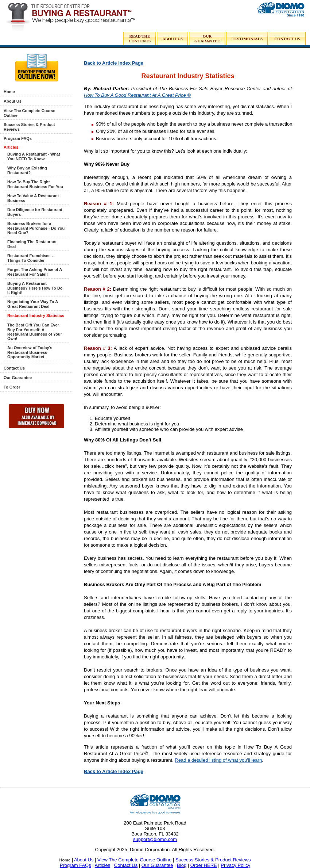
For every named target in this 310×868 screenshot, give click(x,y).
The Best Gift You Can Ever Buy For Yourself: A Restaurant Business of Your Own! (35, 332)
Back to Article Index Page (114, 63)
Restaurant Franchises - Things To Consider (30, 258)
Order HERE (204, 865)
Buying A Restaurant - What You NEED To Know (34, 156)
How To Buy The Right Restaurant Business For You (35, 184)
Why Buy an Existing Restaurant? (27, 170)
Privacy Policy (235, 865)
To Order (12, 387)
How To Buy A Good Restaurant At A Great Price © (137, 95)
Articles (11, 147)
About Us (13, 101)
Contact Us (14, 368)
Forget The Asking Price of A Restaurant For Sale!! (35, 272)
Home (9, 92)
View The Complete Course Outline (134, 860)
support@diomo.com (155, 839)
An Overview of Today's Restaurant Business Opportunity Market (30, 352)
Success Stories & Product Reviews (213, 860)
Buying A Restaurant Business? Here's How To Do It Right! (35, 288)
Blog (182, 865)
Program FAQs (18, 138)
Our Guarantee (18, 378)
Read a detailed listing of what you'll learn (218, 760)
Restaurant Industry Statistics (36, 316)
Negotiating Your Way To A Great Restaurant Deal (33, 304)
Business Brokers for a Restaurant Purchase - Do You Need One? (36, 228)
